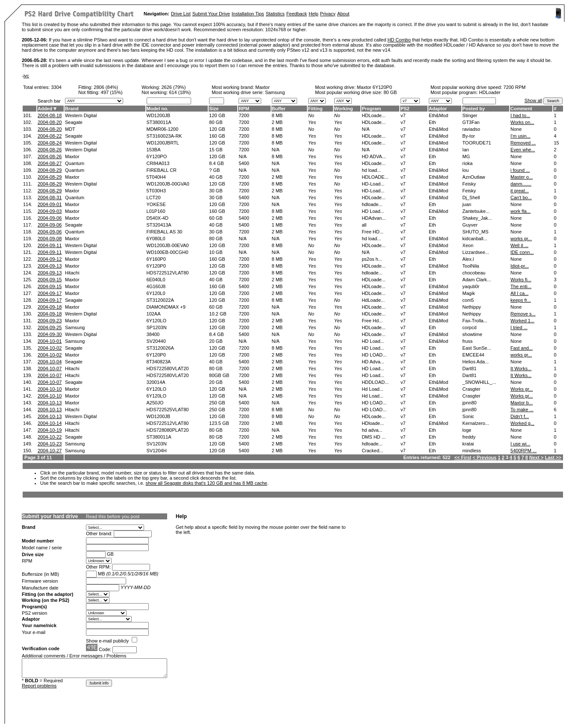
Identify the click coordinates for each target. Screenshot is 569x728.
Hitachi (72, 273)
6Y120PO (157, 156)
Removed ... (523, 143)
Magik (469, 293)
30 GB (216, 191)
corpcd (470, 327)
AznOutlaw (474, 177)
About (343, 14)
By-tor (469, 136)
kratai (468, 444)
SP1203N (157, 327)
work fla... (520, 211)
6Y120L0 (156, 293)
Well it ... (519, 245)
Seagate (74, 122)
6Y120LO (156, 321)
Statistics (275, 14)
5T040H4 (156, 177)
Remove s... (523, 314)
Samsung (75, 327)
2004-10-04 (50, 362)
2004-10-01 (50, 341)
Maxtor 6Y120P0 (374, 87)
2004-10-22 (50, 437)
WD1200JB (159, 115)
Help (314, 14)
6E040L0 (156, 280)
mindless (472, 451)
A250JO (155, 403)
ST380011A (159, 122)
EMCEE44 (473, 355)
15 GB (216, 150)
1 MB (277, 225)
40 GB (216, 177)
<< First (463, 457)
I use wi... (520, 444)
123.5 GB (219, 423)
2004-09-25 (50, 327)
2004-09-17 (50, 293)
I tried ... (519, 327)
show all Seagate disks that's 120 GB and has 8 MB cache (206, 483)
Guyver (470, 225)
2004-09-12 (50, 259)
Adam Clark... (477, 280)
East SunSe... (477, 348)
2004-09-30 (50, 334)
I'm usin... (520, 136)
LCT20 (154, 197)
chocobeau (474, 273)
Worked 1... (522, 321)
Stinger (470, 115)
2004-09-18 (50, 307)
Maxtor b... (522, 403)
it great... (520, 191)
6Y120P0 (156, 266)
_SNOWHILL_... (479, 382)
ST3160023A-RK (164, 136)
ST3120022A (160, 300)
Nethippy (472, 307)
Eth (432, 122)
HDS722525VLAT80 (168, 410)
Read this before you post (113, 516)
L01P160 (156, 211)
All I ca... (519, 293)
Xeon (468, 245)
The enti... (521, 286)
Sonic (469, 416)
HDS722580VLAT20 (168, 368)
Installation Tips (248, 14)
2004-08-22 (50, 136)
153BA (154, 150)
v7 (403, 115)
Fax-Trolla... (475, 321)
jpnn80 (470, 403)
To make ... (522, 410)
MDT (70, 129)
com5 (468, 300)
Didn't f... (520, 416)
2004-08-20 (50, 122)
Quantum (75, 163)
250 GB (217, 403)
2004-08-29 (50, 170)
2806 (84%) (106, 87)
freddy (469, 437)
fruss (468, 341)
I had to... (520, 115)
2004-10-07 (50, 368)
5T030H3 (156, 191)
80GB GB (219, 375)
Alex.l (468, 259)
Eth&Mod (438, 115)
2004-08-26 (50, 150)
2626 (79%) (173, 87)
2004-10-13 (50, 403)
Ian (466, 150)
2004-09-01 (50, 204)
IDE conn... (522, 252)
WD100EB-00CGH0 (168, 252)
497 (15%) (112, 92)
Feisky (469, 184)
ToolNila (471, 266)
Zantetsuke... (476, 211)
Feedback (297, 14)
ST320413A (159, 225)
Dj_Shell (471, 197)
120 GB (217, 115)
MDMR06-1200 (163, 129)
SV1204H (157, 451)
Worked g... (522, 423)
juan (467, 204)
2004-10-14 (50, 423)
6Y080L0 (156, 239)
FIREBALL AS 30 (165, 232)
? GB (214, 170)
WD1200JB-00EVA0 (168, 245)
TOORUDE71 (477, 143)
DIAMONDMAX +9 (166, 307)
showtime (472, 334)
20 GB (216, 341)
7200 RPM (514, 87)
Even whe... (523, 150)
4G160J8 (156, 286)
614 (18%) (180, 92)
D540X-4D (158, 218)
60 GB (216, 218)
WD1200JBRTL (163, 143)
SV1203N (157, 444)
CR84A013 (158, 163)
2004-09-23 (50, 321)
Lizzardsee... (476, 252)
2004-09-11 (50, 245)
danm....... (521, 184)
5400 (244, 163)
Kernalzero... (476, 423)
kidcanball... (475, 239)
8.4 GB (216, 163)
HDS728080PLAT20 (168, 430)
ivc (26, 76)
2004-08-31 (50, 197)
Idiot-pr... (520, 266)
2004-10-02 (50, 348)
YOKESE (156, 204)
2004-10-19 (50, 430)
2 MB (277, 122)
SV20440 (156, 341)
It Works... (521, 368)
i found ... (520, 170)
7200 (244, 115)
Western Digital (81, 115)
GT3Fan (471, 122)
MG (466, 156)
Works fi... (521, 280)
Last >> (553, 457)
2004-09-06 (50, 218)
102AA (154, 314)
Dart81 (470, 368)
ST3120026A (160, 348)
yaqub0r (471, 286)
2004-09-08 (50, 239)
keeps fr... (521, 300)
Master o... (522, 177)
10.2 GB (218, 314)
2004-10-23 (50, 444)
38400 (153, 334)
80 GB (390, 92)
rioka (468, 163)
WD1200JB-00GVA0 (168, 184)
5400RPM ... (523, 451)
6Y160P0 (156, 259)
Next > (536, 457)
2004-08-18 (50, 115)
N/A (276, 150)
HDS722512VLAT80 (168, 273)
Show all (534, 100)
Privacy (328, 14)
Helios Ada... (476, 362)
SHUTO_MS (476, 232)
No (311, 115)
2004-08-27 (50, 163)
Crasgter (472, 389)
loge (467, 430)
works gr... (521, 239)
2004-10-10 (50, 389)
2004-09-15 (50, 280)
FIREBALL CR (162, 170)
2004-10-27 (50, 451)
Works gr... (522, 389)
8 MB (277, 115)
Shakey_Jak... (477, 218)
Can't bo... (521, 197)
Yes (312, 122)
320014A (156, 382)
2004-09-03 (50, 211)
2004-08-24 (50, 143)
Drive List (181, 14)
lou (466, 170)
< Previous (485, 457)
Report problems (39, 686)
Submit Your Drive (211, 14)
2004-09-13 (50, 266)
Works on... (522, 122)
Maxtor (262, 87)
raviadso (472, 129)
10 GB (216, 252)
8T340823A (159, 362)
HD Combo (399, 40)
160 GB (217, 136)
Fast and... (522, 348)
